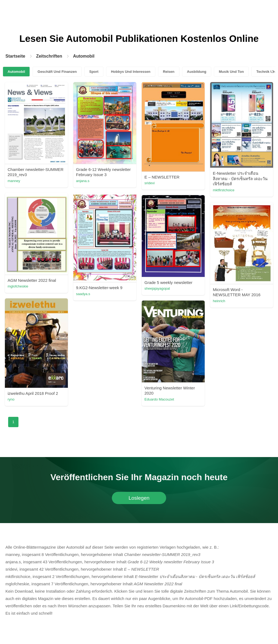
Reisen (169, 72)
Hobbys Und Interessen (131, 72)
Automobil (84, 56)
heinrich (219, 301)
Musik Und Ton (231, 72)
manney (14, 181)
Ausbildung (197, 72)
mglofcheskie (18, 286)
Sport (94, 72)
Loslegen (139, 498)
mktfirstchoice (224, 190)
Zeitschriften (49, 56)
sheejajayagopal (157, 288)
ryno (11, 399)
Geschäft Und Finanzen (57, 72)
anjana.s (83, 181)
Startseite (15, 56)
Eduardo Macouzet (159, 399)
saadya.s (83, 294)
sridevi (150, 183)
